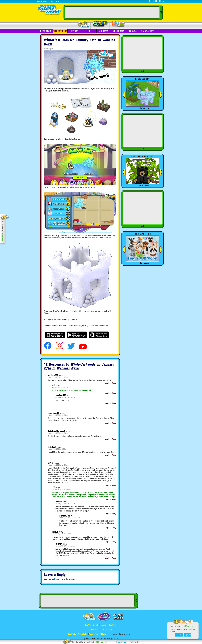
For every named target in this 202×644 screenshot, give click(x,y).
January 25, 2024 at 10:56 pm (58, 465)
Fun (89, 31)
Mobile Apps (118, 31)
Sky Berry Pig (144, 108)
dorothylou (50, 49)
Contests (104, 31)
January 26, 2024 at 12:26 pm (58, 415)
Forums (133, 31)
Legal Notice (72, 634)
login (155, 1)
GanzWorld (113, 625)
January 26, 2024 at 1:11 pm (62, 387)
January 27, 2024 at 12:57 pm (70, 518)
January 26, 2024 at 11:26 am (58, 433)
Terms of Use (94, 634)
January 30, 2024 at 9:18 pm (65, 546)
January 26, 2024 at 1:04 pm (62, 534)
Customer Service (125, 634)
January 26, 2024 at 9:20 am (62, 489)
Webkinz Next (60, 31)
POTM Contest (144, 186)
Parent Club (118, 24)
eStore (75, 31)
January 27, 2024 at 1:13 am (65, 504)
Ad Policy (103, 634)
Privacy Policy (83, 634)
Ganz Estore (55, 1)
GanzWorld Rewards (92, 625)
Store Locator (144, 263)
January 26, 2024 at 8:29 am (58, 449)
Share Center (148, 31)
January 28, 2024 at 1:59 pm (65, 397)
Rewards (83, 24)
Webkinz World (42, 1)
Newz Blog (46, 31)
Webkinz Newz (100, 24)
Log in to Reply (110, 383)
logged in (58, 579)
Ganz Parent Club (107, 629)
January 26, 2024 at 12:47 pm (58, 377)
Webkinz (104, 625)
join (160, 1)
